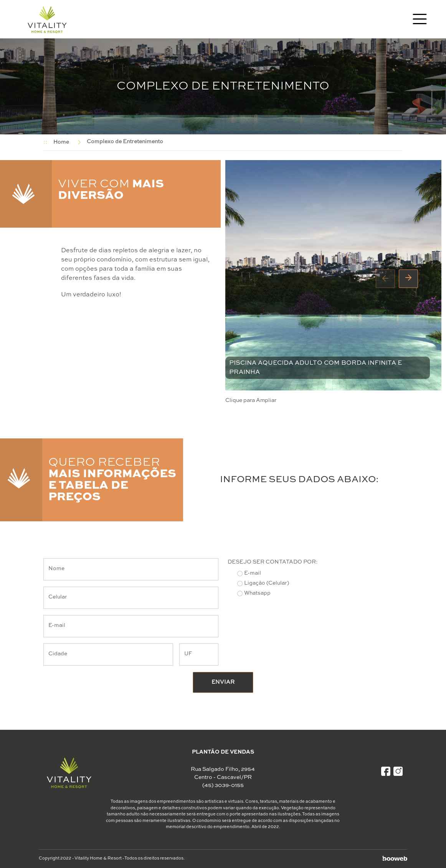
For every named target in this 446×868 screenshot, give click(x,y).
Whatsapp (257, 593)
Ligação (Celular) (267, 583)
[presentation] (385, 279)
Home (61, 142)
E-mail (253, 573)
